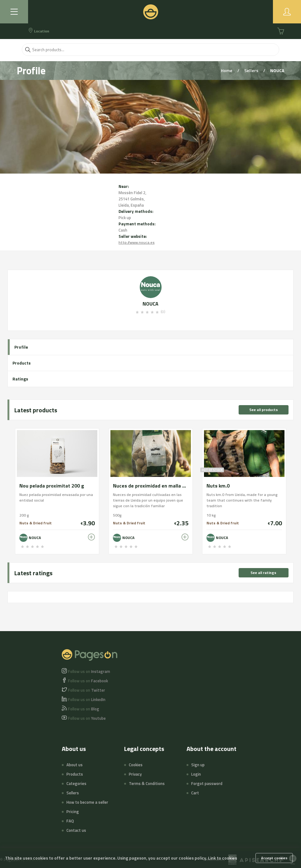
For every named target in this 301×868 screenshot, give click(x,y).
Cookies (136, 765)
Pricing (73, 812)
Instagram (89, 671)
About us (75, 765)
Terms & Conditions (147, 783)
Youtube (87, 718)
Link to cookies (223, 858)
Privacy (135, 774)
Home (227, 70)
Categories (76, 783)
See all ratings (263, 573)
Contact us (76, 830)
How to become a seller (87, 802)
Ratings (20, 379)
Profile (21, 347)
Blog (84, 709)
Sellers (252, 70)
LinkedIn (87, 699)
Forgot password (207, 783)
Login (196, 774)
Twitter (87, 690)
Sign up (198, 765)
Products (22, 363)
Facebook (88, 681)
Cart (195, 793)
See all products (264, 410)
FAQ (70, 821)
